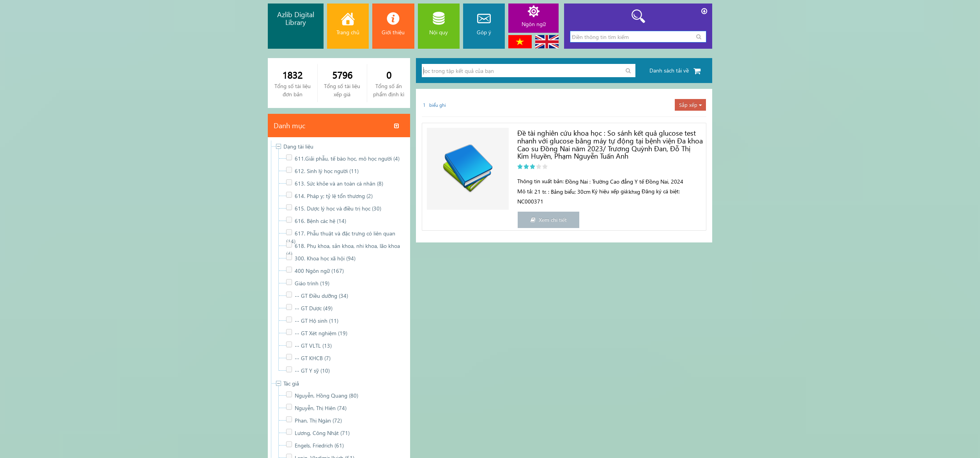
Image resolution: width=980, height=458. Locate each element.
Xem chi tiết (549, 220)
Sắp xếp (690, 105)
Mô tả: (525, 191)
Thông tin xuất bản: (540, 181)
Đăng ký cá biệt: (661, 191)
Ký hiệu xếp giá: (610, 191)
